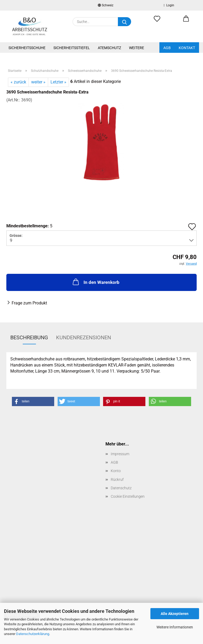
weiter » (38, 82)
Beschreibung (29, 337)
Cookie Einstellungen (128, 496)
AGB (167, 48)
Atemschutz (109, 48)
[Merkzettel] (157, 22)
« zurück (18, 82)
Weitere (137, 48)
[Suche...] (124, 22)
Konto (116, 471)
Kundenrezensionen (84, 337)
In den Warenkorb (96, 282)
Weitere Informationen (175, 627)
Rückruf (117, 480)
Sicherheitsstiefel (72, 48)
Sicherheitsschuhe (27, 48)
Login (169, 5)
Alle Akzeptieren (175, 614)
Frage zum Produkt (29, 303)
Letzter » (58, 82)
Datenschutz (121, 488)
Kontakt (187, 48)
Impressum (120, 454)
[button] (186, 22)
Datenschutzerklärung (33, 634)
